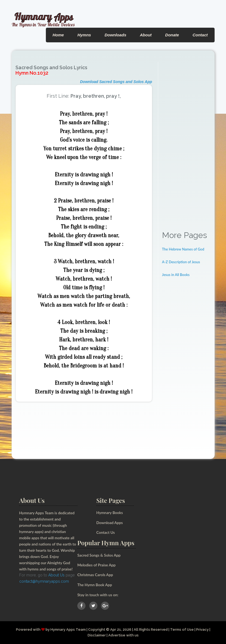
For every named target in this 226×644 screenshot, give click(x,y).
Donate (172, 35)
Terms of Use (182, 629)
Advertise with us (123, 635)
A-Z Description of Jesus (181, 262)
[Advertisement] (186, 143)
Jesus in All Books (176, 275)
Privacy (202, 629)
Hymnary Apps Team (68, 629)
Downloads (115, 35)
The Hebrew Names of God (183, 249)
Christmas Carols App (95, 575)
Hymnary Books (110, 513)
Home (58, 35)
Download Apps (110, 523)
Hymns (84, 35)
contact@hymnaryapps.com (44, 581)
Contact (200, 35)
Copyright (96, 629)
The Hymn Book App (95, 585)
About (146, 35)
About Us (56, 575)
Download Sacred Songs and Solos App (116, 82)
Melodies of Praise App (97, 565)
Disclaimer (97, 635)
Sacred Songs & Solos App (99, 555)
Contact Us (106, 532)
